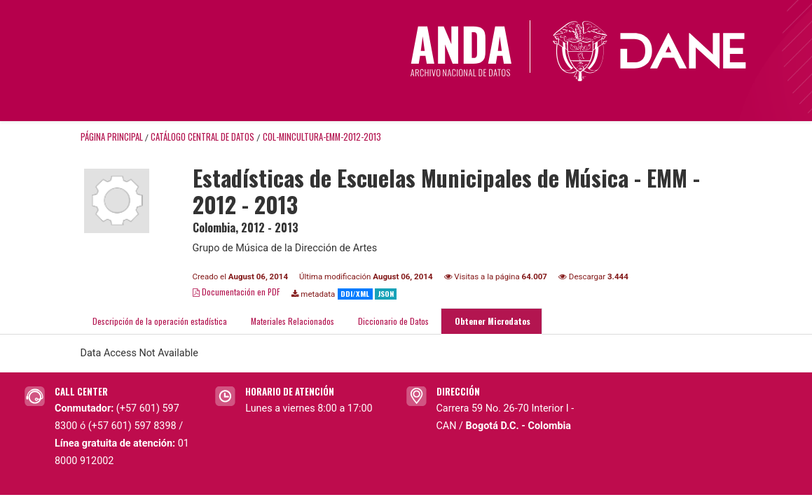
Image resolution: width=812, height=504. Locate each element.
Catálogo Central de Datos (202, 137)
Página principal (112, 137)
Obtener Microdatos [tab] (491, 321)
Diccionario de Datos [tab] (393, 321)
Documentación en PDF (236, 292)
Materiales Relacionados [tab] (293, 321)
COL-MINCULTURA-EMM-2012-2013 (322, 137)
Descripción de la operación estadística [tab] (160, 321)
